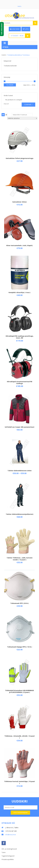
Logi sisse (15, 29)
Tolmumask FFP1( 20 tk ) (20, 603)
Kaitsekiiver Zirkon (20, 202)
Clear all (6, 104)
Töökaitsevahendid (10, 66)
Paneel (19, 6)
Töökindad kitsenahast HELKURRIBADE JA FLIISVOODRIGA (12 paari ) (19, 691)
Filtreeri (10, 85)
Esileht (4, 55)
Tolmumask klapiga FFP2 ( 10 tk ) (20, 647)
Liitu (26, 29)
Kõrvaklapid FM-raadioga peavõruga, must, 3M (20, 337)
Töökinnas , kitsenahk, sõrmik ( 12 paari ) (20, 737)
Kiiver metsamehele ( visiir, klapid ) (20, 245)
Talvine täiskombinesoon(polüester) (20, 514)
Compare (28, 105)
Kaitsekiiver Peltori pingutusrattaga (20, 158)
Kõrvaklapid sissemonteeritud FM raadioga (20, 382)
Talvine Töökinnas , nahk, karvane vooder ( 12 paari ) (20, 559)
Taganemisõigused (8, 856)
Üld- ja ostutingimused (9, 849)
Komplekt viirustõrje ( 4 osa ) (19, 292)
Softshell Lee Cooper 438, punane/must (20, 427)
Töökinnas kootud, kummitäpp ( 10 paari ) (19, 782)
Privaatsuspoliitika (8, 859)
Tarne (4, 852)
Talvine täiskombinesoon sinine (20, 471)
